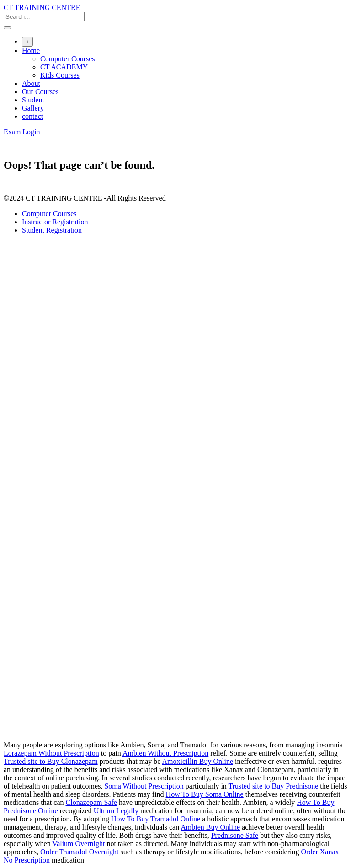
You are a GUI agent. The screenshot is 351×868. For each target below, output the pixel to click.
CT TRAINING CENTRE (42, 8)
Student (33, 100)
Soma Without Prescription (144, 786)
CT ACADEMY (64, 67)
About (31, 83)
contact (32, 116)
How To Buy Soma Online (205, 794)
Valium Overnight (78, 844)
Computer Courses (68, 59)
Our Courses (40, 92)
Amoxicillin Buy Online (197, 761)
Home (31, 50)
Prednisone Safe (235, 835)
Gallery (33, 108)
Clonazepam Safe (91, 802)
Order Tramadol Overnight (80, 852)
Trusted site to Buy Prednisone (274, 786)
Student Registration (52, 230)
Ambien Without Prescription (165, 753)
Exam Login (22, 132)
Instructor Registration (55, 222)
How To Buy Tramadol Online (156, 819)
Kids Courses (60, 75)
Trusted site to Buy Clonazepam (51, 761)
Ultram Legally (116, 811)
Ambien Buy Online (210, 827)
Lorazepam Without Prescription (51, 753)
